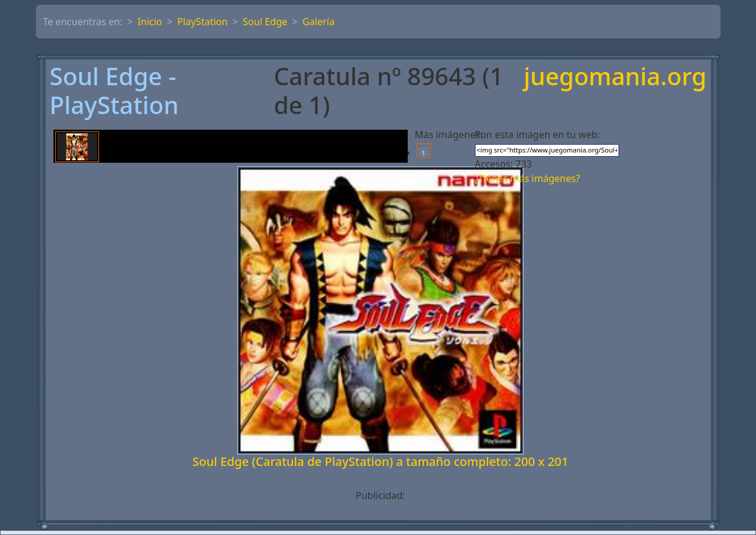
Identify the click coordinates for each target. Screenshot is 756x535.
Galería (319, 22)
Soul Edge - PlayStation (114, 91)
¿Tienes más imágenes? (528, 178)
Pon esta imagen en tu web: (538, 135)
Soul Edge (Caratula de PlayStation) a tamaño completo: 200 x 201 (381, 461)
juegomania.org (615, 77)
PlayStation (202, 22)
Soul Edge (265, 22)
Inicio (150, 22)
